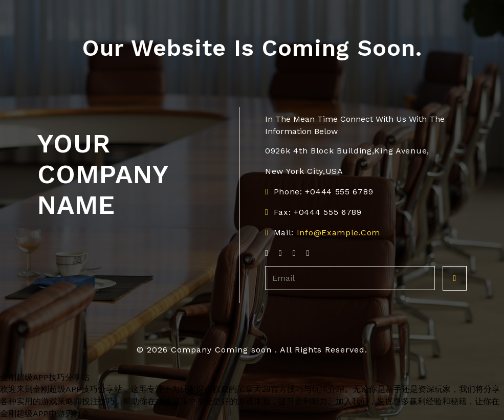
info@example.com (338, 233)
